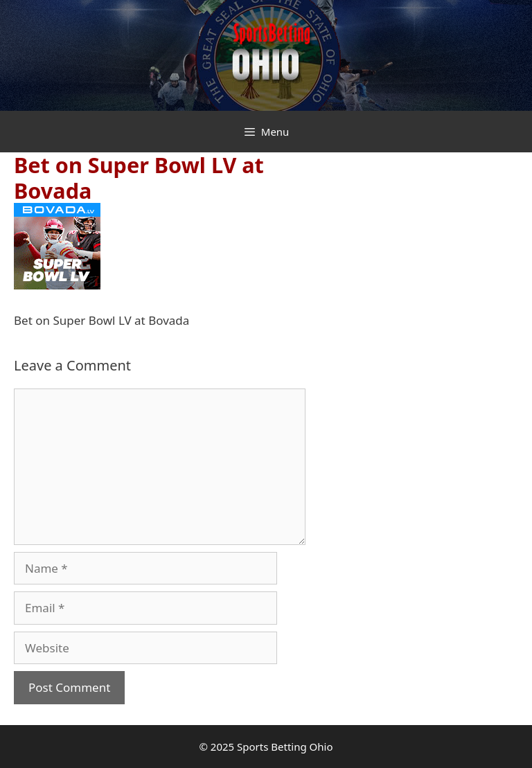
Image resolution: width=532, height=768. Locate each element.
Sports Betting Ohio (285, 747)
